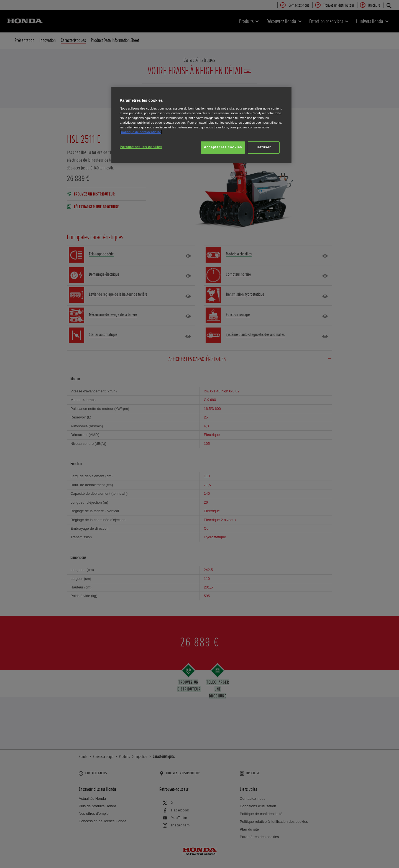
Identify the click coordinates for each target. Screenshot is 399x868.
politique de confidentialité (141, 132)
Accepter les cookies (223, 147)
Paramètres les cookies (141, 147)
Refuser (264, 147)
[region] (201, 125)
